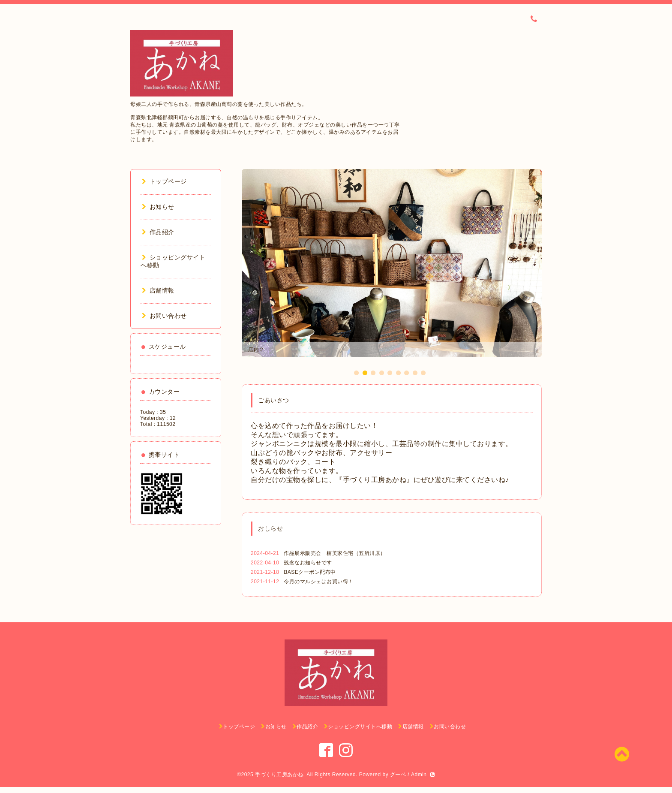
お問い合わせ (164, 316)
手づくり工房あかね (279, 775)
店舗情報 (158, 290)
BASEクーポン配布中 (310, 572)
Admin (419, 775)
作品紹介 (158, 232)
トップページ (164, 181)
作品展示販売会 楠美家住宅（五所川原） (337, 553)
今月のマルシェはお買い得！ (319, 582)
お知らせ (158, 207)
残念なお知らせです (308, 563)
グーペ (398, 775)
